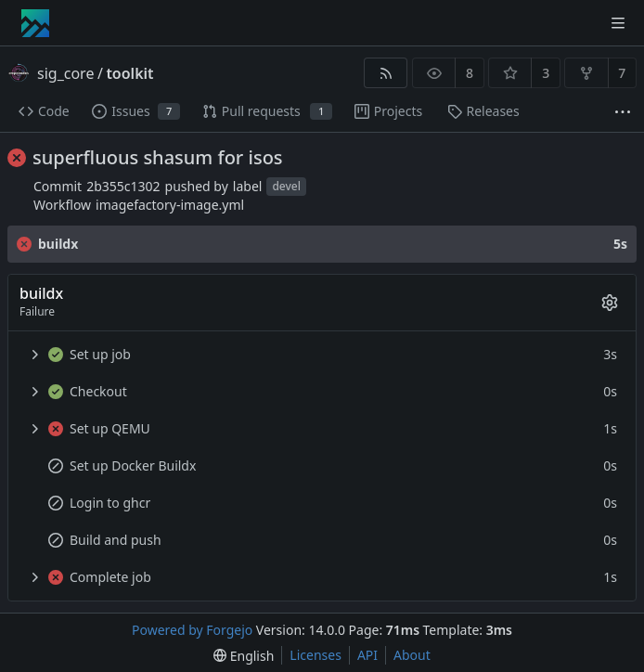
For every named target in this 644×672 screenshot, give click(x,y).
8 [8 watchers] (470, 73)
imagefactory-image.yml (170, 205)
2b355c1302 (123, 186)
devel (286, 187)
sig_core (65, 73)
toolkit (129, 73)
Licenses (316, 655)
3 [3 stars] (546, 73)
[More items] (623, 112)
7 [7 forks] (622, 73)
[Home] (35, 23)
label (248, 186)
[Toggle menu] (618, 23)
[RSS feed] (386, 73)
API (367, 655)
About (412, 655)
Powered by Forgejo (192, 630)
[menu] (244, 656)
